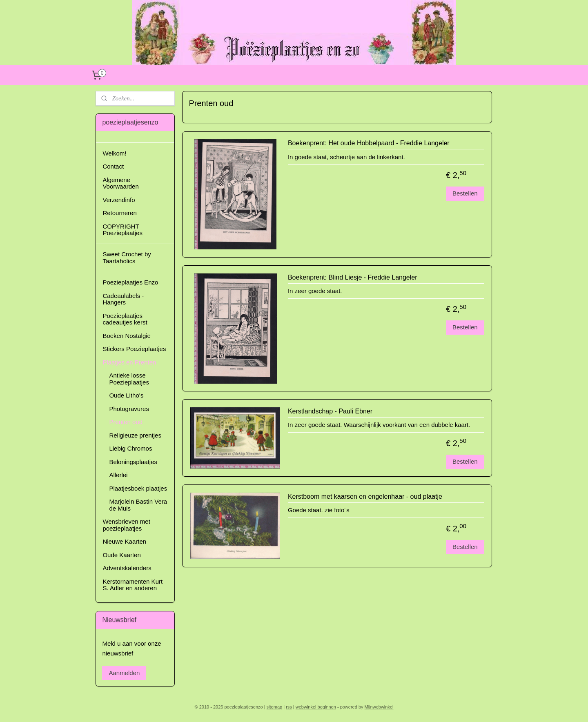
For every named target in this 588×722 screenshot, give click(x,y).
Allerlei (118, 475)
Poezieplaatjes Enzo (130, 282)
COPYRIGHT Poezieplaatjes (122, 230)
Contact (113, 166)
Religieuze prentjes (135, 435)
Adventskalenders (127, 568)
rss (289, 707)
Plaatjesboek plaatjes (138, 488)
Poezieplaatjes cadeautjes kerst (125, 319)
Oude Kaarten (121, 555)
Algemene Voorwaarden (120, 183)
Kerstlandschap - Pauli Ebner (330, 411)
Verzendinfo (119, 200)
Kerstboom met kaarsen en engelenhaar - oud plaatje (365, 497)
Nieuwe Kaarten (124, 541)
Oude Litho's (126, 395)
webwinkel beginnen (316, 707)
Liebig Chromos (130, 448)
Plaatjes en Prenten (129, 362)
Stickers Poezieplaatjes (134, 349)
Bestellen (465, 193)
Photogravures (129, 409)
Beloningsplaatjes (133, 462)
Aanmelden (124, 673)
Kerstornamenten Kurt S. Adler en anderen (133, 585)
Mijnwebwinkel (379, 707)
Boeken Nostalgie (127, 336)
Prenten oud (126, 422)
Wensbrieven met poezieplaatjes (126, 525)
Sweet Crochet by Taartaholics (127, 258)
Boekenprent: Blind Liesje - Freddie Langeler (353, 277)
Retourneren (119, 213)
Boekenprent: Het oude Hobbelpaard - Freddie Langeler (369, 143)
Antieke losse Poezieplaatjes (129, 379)
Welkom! (114, 153)
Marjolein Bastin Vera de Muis (138, 505)
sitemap (275, 707)
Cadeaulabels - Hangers (123, 299)
